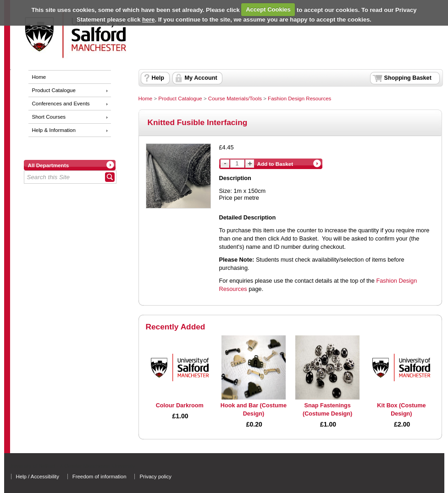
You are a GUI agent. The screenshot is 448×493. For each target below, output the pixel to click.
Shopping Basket (408, 78)
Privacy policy (155, 477)
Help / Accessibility (38, 477)
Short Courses (49, 117)
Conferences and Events (61, 104)
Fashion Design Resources (299, 99)
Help (158, 78)
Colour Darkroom (180, 405)
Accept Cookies (268, 9)
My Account (201, 78)
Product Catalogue (54, 90)
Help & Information (54, 130)
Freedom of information (100, 477)
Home (39, 77)
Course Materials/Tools (235, 99)
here (148, 19)
